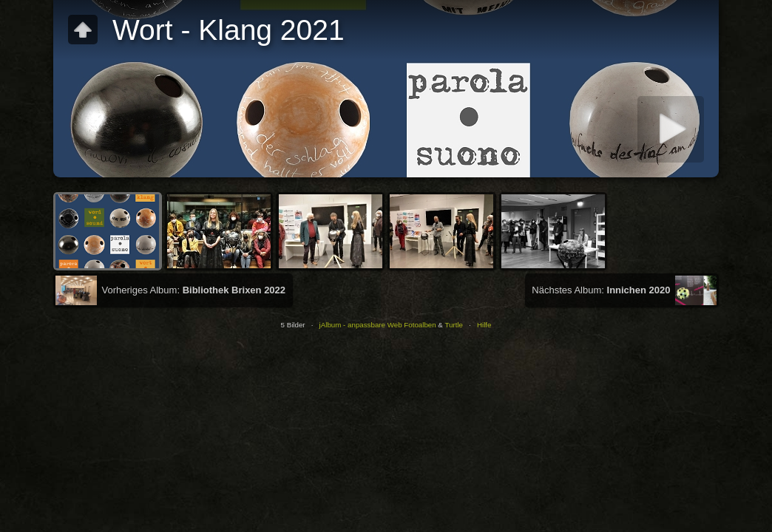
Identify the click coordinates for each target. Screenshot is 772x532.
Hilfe (484, 325)
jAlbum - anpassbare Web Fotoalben (378, 325)
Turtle (454, 325)
